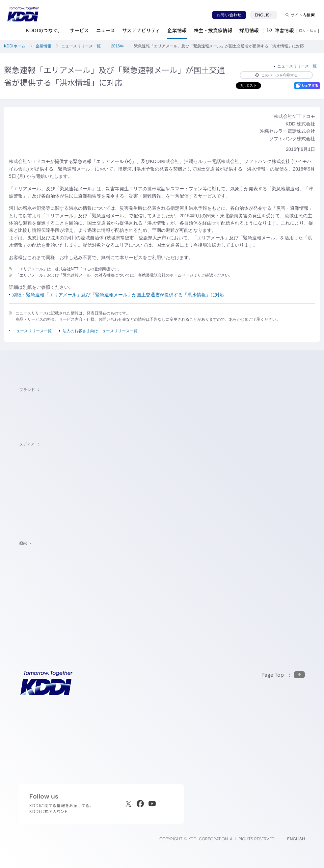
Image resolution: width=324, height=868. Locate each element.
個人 (302, 31)
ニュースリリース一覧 (81, 46)
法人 (314, 31)
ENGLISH (264, 15)
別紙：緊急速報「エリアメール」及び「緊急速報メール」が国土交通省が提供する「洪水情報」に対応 (118, 295)
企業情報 (43, 46)
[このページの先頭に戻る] (283, 675)
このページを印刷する (276, 75)
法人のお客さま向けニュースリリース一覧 (100, 331)
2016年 (117, 46)
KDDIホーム (15, 46)
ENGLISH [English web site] (296, 839)
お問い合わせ (229, 15)
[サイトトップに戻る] (23, 14)
